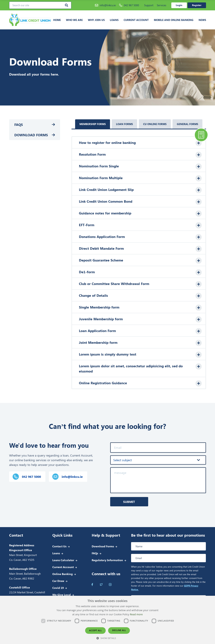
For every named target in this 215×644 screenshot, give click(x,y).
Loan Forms (124, 124)
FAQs (19, 124)
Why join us (96, 20)
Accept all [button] (95, 630)
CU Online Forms (155, 124)
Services (161, 5)
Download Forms (31, 135)
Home (57, 20)
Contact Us (59, 546)
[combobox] (158, 460)
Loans (114, 20)
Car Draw (58, 581)
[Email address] (168, 558)
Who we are (74, 20)
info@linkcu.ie (105, 5)
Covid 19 (58, 588)
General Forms (187, 124)
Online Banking (63, 574)
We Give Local (62, 595)
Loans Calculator (63, 560)
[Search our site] (40, 5)
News (202, 20)
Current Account (136, 20)
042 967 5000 (129, 5)
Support (149, 5)
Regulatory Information (107, 560)
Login (179, 5)
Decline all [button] (119, 630)
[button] (107, 638)
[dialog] (107, 620)
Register (197, 5)
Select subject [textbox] (123, 460)
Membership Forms (93, 124)
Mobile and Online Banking (174, 20)
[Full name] (168, 546)
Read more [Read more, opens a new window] (136, 614)
